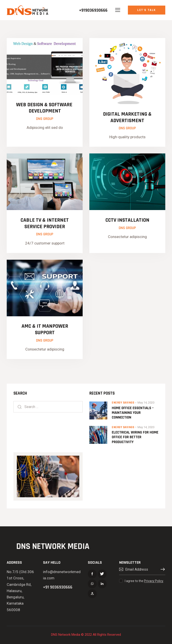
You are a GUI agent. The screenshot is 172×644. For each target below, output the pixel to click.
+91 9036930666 (58, 587)
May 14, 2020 (146, 403)
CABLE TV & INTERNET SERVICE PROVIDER (45, 223)
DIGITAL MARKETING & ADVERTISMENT (127, 117)
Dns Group (45, 119)
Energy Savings (123, 403)
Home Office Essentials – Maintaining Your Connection (133, 413)
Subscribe (162, 570)
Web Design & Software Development (45, 108)
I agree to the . (144, 581)
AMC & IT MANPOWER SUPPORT (45, 329)
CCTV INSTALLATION (127, 220)
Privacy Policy (154, 581)
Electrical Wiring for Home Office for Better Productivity (135, 437)
